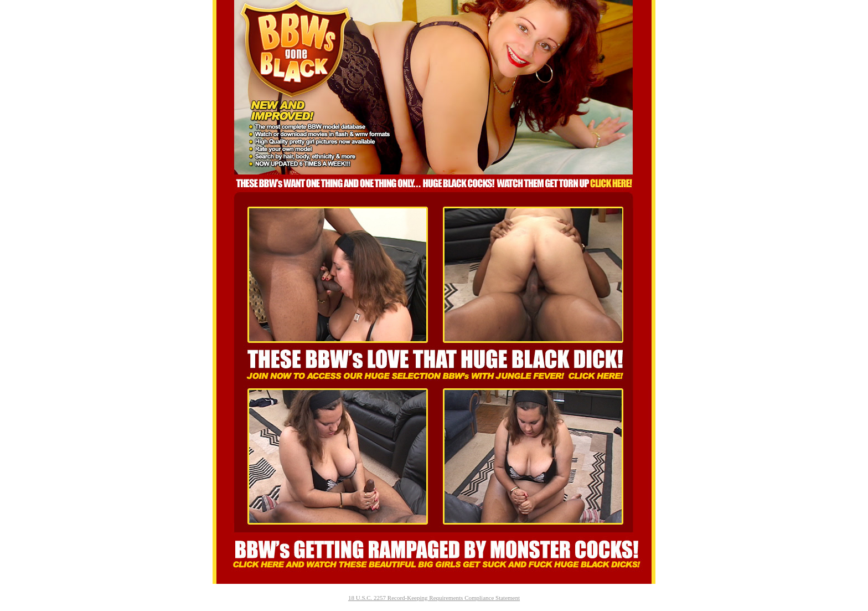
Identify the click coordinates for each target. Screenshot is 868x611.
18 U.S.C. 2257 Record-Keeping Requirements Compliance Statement (434, 598)
